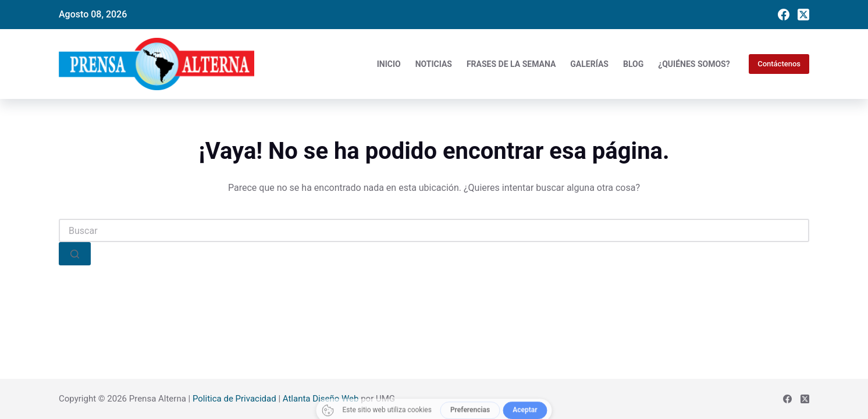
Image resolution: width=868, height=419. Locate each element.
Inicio (389, 64)
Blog (633, 64)
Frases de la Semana (511, 64)
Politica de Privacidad (234, 399)
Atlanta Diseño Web (321, 399)
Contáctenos (779, 64)
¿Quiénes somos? (694, 64)
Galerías (589, 64)
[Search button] (75, 254)
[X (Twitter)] (803, 15)
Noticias (434, 64)
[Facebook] (784, 15)
